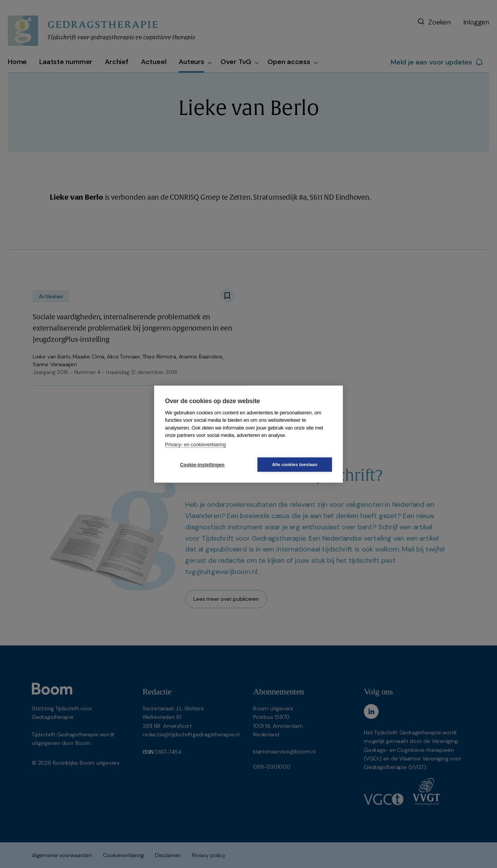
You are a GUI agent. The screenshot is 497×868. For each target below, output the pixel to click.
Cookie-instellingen (202, 464)
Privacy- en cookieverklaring (195, 444)
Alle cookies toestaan (295, 464)
